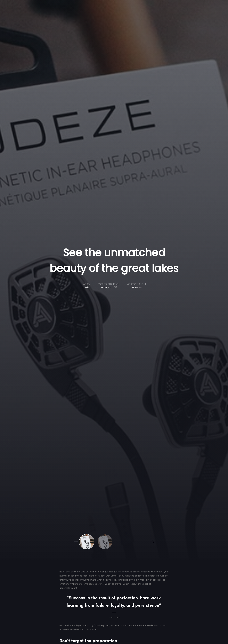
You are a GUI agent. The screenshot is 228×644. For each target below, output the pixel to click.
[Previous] (76, 542)
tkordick (86, 287)
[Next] (152, 542)
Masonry (137, 288)
